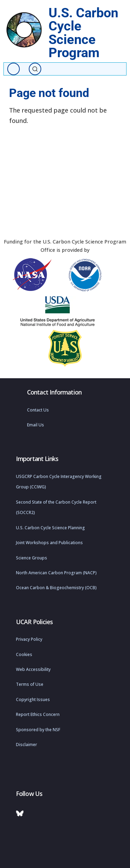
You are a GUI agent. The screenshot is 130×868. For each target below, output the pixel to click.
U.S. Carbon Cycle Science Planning (50, 528)
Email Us (36, 425)
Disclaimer (27, 745)
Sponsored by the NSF (38, 730)
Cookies (24, 654)
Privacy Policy (29, 639)
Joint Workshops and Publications (49, 543)
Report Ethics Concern (38, 714)
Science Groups (32, 558)
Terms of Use (30, 684)
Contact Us (38, 410)
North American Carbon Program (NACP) (56, 573)
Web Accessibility (33, 669)
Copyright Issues (33, 699)
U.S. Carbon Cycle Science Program (83, 33)
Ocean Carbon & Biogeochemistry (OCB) (56, 588)
